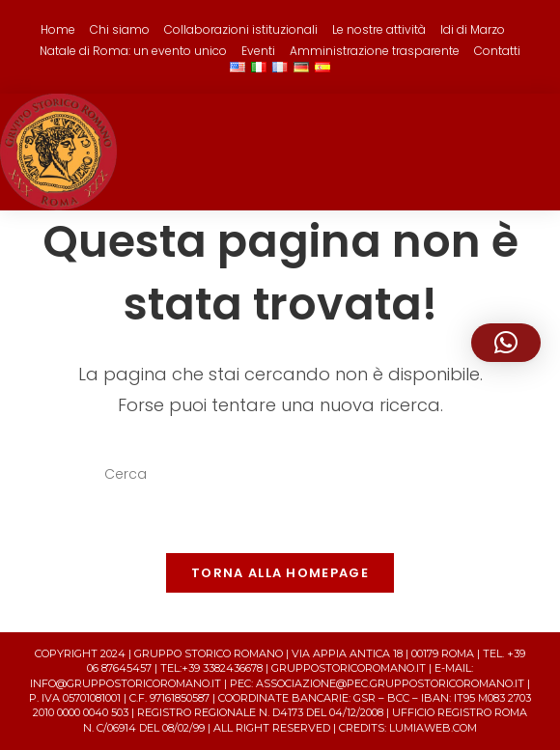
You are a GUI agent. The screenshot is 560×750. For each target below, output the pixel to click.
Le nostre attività (379, 29)
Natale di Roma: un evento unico (133, 51)
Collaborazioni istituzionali (241, 29)
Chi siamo (120, 29)
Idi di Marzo (473, 29)
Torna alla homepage (280, 573)
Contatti (497, 51)
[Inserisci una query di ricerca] (280, 475)
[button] (506, 343)
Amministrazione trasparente (375, 51)
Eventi (258, 51)
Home (58, 29)
